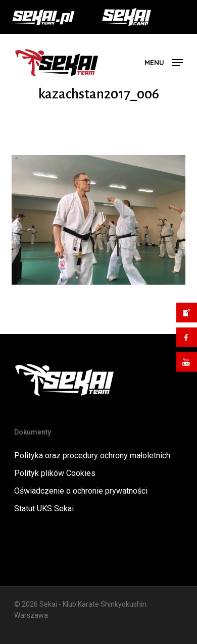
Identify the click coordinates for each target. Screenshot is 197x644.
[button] (164, 62)
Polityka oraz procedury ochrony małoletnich (92, 455)
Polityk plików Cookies (55, 473)
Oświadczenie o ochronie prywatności (81, 491)
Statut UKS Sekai (44, 508)
